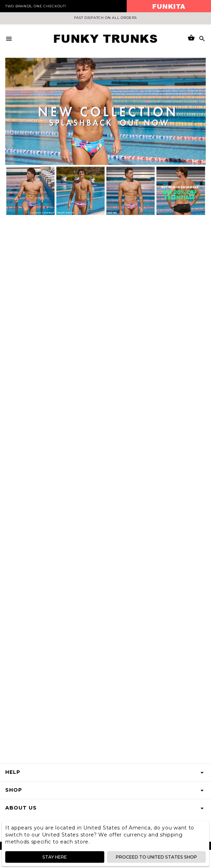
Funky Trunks (105, 39)
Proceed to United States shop (157, 857)
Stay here (55, 857)
